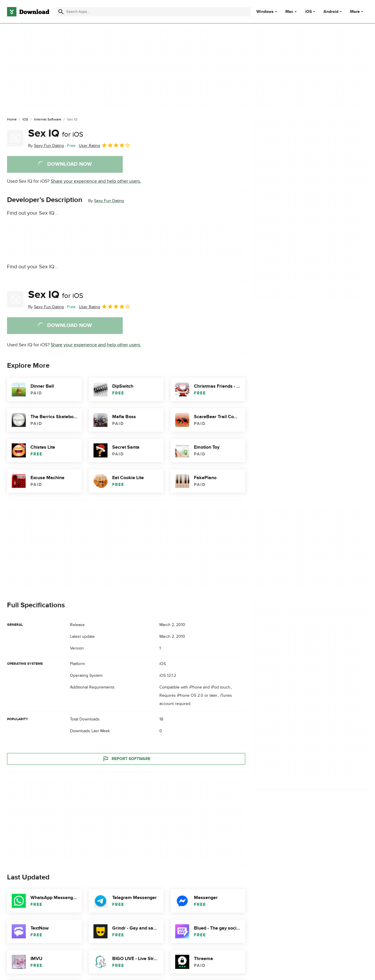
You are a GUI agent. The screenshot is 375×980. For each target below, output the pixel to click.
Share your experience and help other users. (96, 181)
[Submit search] (61, 12)
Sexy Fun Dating (109, 201)
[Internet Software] (48, 120)
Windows (265, 12)
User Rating (105, 145)
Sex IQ (56, 133)
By (46, 146)
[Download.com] (28, 12)
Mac (289, 12)
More (357, 12)
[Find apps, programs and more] (154, 12)
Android (331, 12)
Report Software (126, 759)
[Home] (12, 120)
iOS (308, 12)
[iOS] (25, 120)
